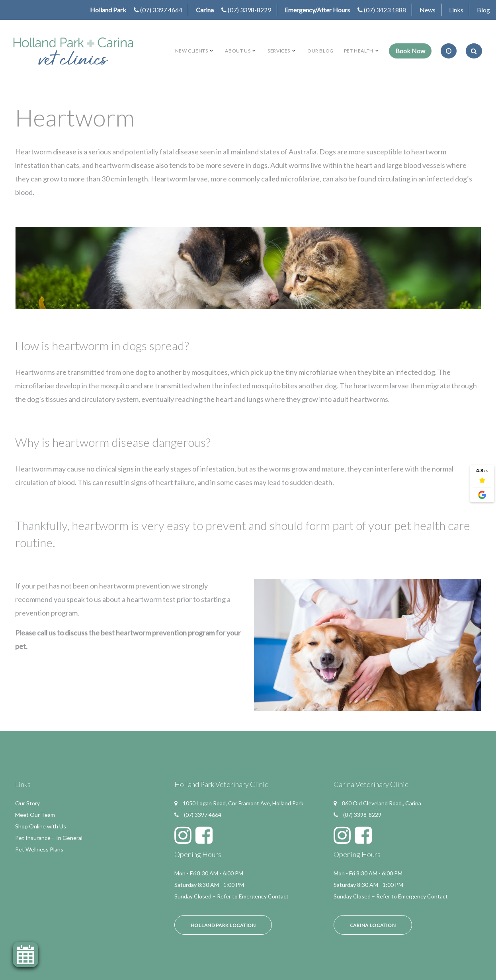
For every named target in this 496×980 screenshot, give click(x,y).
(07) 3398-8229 (249, 10)
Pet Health (359, 51)
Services (279, 51)
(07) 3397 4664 (161, 10)
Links (456, 10)
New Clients (192, 51)
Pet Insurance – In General (49, 838)
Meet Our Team (35, 815)
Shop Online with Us (41, 826)
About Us (238, 51)
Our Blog (320, 51)
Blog (483, 10)
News (428, 10)
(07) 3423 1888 (385, 10)
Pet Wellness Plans (39, 849)
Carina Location (373, 925)
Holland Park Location (223, 925)
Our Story (27, 803)
